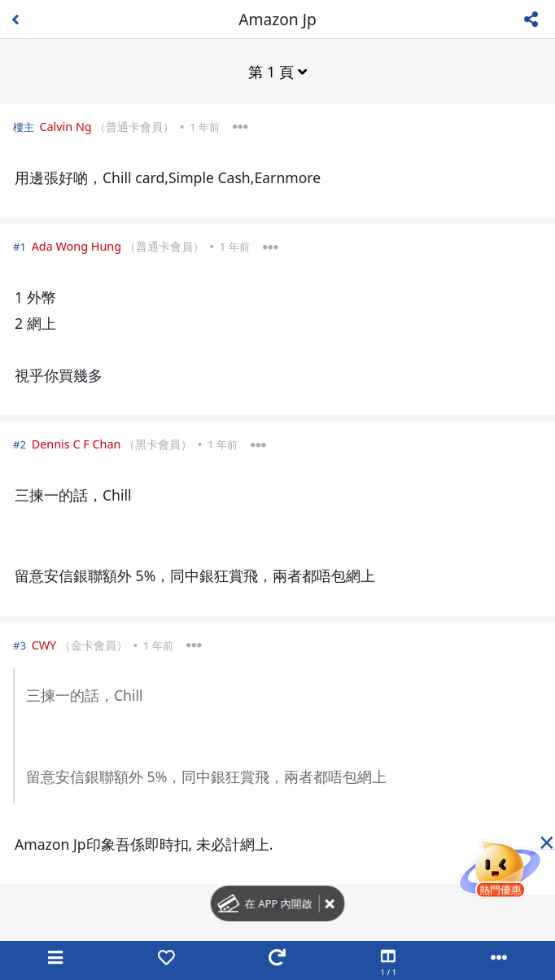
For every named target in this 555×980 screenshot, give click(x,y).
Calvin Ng (65, 127)
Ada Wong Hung (76, 246)
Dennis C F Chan (76, 444)
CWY (44, 645)
